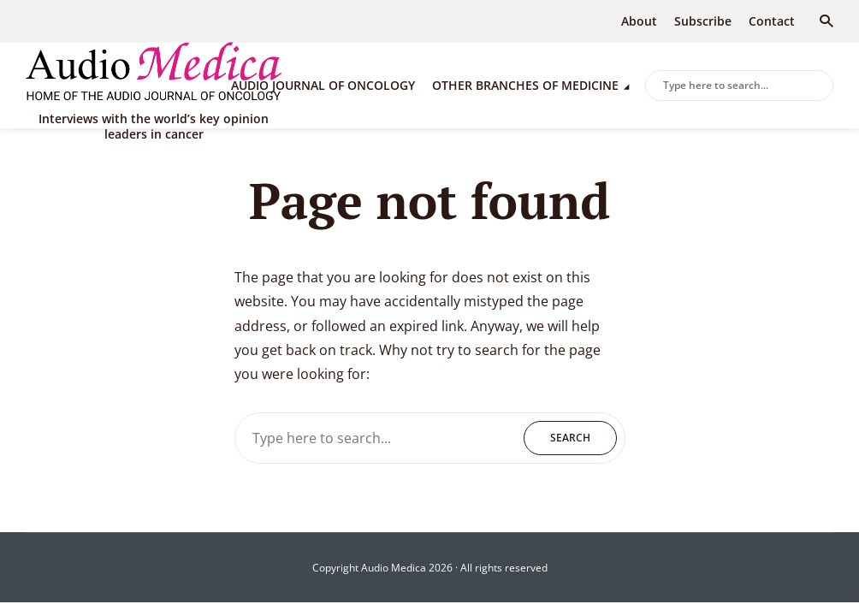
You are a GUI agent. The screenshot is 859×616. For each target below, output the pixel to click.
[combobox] (739, 86)
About (639, 21)
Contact (772, 21)
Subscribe (703, 21)
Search (817, 86)
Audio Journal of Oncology (323, 85)
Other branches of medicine (525, 85)
